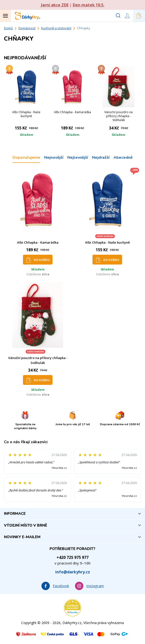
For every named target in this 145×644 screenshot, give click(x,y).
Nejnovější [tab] (54, 157)
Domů (8, 28)
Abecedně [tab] (123, 157)
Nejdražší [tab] (101, 157)
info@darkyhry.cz (73, 572)
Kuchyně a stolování (56, 28)
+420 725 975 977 (72, 557)
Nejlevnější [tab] (78, 157)
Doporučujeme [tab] (26, 157)
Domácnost (27, 28)
